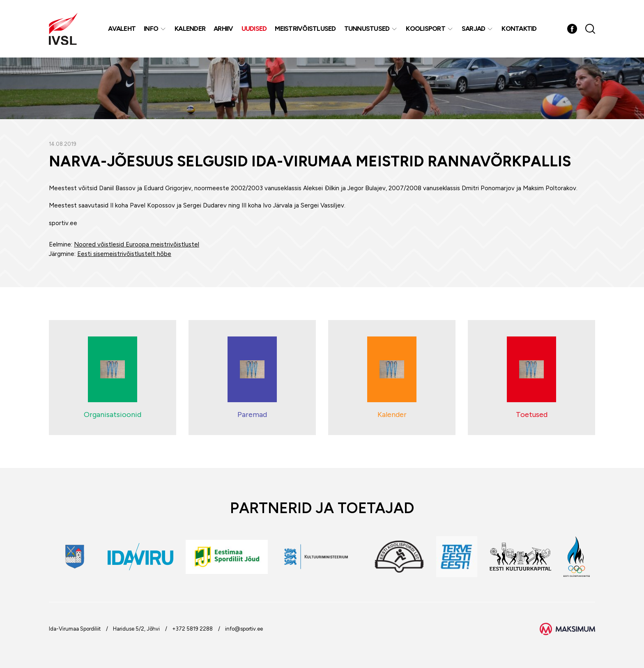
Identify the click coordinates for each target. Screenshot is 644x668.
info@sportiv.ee (244, 629)
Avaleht (122, 29)
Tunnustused (367, 29)
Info (151, 29)
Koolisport (425, 29)
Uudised (254, 29)
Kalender (190, 29)
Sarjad (474, 29)
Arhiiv (223, 29)
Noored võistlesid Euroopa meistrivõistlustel (137, 244)
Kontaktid (519, 29)
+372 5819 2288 (192, 629)
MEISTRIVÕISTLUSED (305, 29)
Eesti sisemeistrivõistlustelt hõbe (124, 254)
